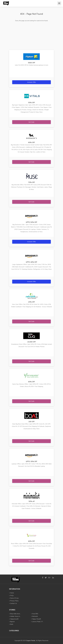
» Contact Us (13, 603)
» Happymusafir (14, 619)
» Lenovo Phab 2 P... (37, 622)
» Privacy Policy (14, 601)
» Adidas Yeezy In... (15, 616)
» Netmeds (34, 616)
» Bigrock (12, 622)
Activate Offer (32, 82)
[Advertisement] (31, 36)
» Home (11, 593)
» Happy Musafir (36, 619)
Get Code (32, 122)
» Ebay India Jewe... (15, 614)
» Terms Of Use (14, 598)
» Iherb (11, 624)
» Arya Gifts (35, 614)
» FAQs (11, 596)
